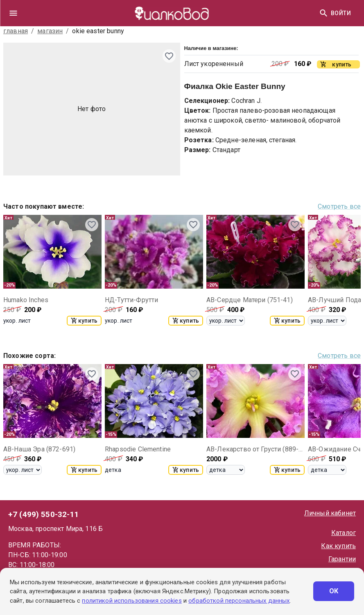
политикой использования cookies (132, 601)
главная (16, 31)
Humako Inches (26, 300)
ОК (334, 591)
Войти (341, 13)
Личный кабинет (330, 513)
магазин (50, 31)
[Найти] (323, 13)
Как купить (338, 546)
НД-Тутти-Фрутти (131, 300)
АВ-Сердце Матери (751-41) (250, 300)
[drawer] (13, 13)
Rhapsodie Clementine (138, 449)
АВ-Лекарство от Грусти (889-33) (255, 449)
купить (84, 321)
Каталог (344, 533)
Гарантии (342, 559)
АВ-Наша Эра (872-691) (39, 449)
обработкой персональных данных (239, 601)
